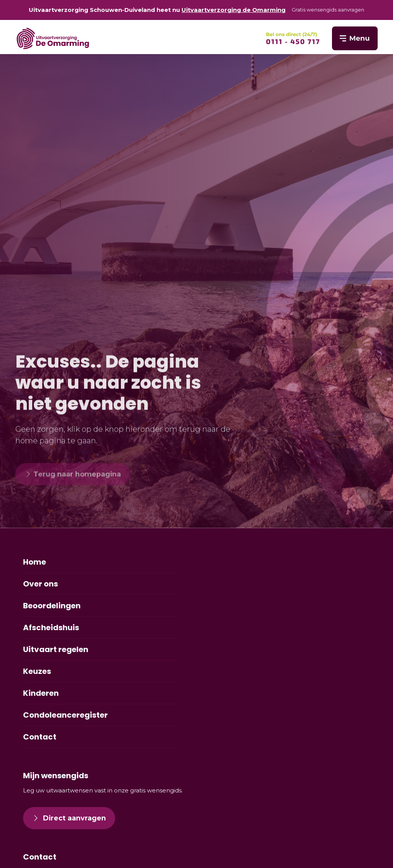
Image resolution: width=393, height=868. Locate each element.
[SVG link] (293, 38)
